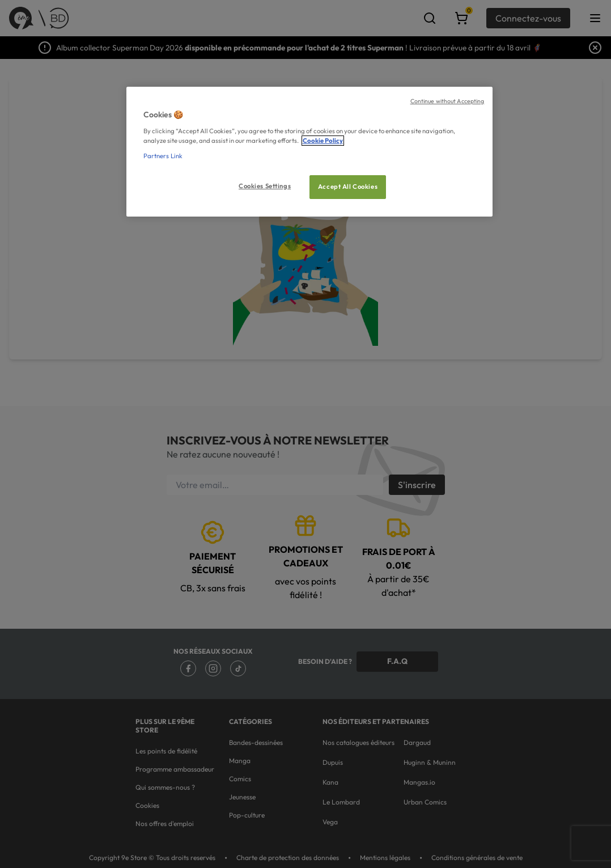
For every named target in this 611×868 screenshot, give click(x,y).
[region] (310, 152)
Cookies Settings (265, 186)
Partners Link (163, 156)
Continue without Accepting (447, 101)
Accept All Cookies (348, 187)
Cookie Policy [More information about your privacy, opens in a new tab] (323, 141)
